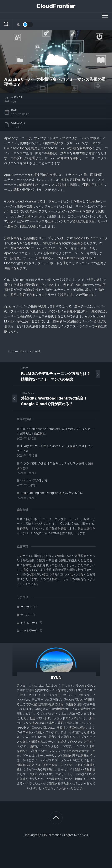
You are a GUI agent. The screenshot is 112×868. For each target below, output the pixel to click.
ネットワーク (29, 630)
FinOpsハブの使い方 (34, 480)
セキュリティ (29, 623)
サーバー (16, 127)
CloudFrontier (56, 6)
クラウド (26, 607)
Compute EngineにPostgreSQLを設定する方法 (52, 493)
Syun (14, 102)
